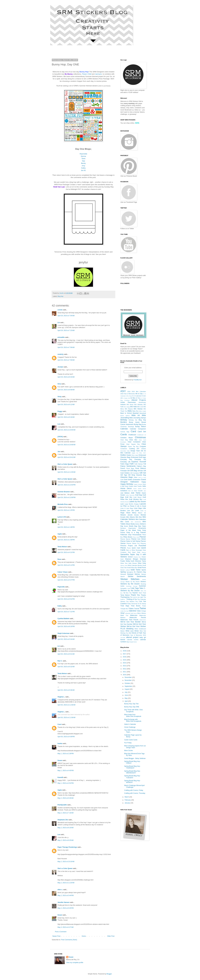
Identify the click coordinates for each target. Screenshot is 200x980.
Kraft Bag (139, 495)
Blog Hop (60, 296)
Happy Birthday (127, 484)
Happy (144, 482)
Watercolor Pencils (138, 618)
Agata (60, 534)
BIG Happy (127, 407)
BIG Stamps (138, 409)
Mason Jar (142, 513)
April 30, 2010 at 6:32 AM (66, 667)
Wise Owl (143, 631)
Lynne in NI (62, 517)
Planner (143, 537)
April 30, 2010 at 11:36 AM (66, 705)
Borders (124, 422)
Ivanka (60, 744)
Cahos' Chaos (63, 572)
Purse (129, 548)
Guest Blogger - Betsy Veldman (135, 758)
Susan (60, 760)
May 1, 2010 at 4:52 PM (66, 783)
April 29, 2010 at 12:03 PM (66, 485)
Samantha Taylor (128, 554)
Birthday (124, 420)
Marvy (134, 513)
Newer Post (56, 936)
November (128, 680)
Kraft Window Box (136, 499)
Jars (145, 491)
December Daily (125, 451)
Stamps (144, 574)
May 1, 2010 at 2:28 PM (66, 754)
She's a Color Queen (65, 464)
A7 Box (138, 398)
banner (123, 640)
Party (139, 530)
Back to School (126, 413)
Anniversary (142, 402)
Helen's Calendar (130, 724)
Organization (132, 528)
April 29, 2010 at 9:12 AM (66, 405)
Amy (83, 166)
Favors (123, 468)
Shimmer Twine (140, 561)
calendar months (133, 640)
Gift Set (143, 473)
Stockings (129, 586)
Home (84, 936)
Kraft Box (129, 497)
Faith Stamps (139, 464)
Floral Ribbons (141, 468)
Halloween (135, 482)
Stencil (122, 577)
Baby (130, 411)
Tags (137, 588)
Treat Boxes (136, 606)
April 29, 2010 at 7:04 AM (66, 316)
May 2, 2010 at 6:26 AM (65, 798)
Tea (130, 593)
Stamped (123, 574)
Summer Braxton (64, 492)
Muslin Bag (133, 526)
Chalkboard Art (142, 435)
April (126, 701)
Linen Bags (138, 508)
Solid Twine (136, 570)
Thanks (143, 595)
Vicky (60, 397)
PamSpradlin (62, 805)
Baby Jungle (142, 411)
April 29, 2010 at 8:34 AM (66, 377)
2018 (125, 651)
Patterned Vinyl (126, 535)
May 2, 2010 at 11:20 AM (66, 883)
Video (139, 611)
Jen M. (83, 170)
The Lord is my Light (136, 597)
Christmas (140, 437)
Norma (83, 156)
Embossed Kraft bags (138, 457)
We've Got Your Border (131, 622)
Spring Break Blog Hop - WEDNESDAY (132, 772)
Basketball (143, 413)
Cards (124, 434)
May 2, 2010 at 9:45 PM (66, 908)
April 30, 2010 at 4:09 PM (66, 737)
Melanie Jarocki (126, 515)
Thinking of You (132, 599)
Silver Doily (142, 563)
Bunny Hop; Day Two (131, 704)
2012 (125, 669)
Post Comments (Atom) (69, 940)
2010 (125, 675)
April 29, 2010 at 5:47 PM (66, 580)
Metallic (137, 515)
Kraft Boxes (137, 497)
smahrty (61, 354)
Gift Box (140, 471)
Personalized (137, 535)
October (128, 683)
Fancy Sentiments (128, 466)
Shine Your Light (126, 563)
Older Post (111, 936)
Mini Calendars (141, 519)
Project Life (133, 546)
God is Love (142, 477)
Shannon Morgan (132, 559)
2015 (125, 660)
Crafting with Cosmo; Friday (134, 790)
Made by (143, 511)
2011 (125, 672)
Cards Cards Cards (131, 740)
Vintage (144, 611)
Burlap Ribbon (141, 427)
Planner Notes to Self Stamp (130, 541)
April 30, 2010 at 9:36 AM (66, 690)
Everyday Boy (126, 459)
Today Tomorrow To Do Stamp (137, 604)
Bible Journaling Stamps (138, 418)
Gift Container (135, 473)
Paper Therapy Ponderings (67, 847)
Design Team (135, 451)
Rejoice (144, 552)
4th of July (139, 394)
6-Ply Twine (129, 396)
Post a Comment (61, 932)
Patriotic (143, 533)
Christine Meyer (127, 438)
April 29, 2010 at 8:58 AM (66, 390)
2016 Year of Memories (128, 394)
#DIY (123, 391)
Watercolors (143, 620)
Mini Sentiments (136, 522)
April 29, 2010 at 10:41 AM (66, 457)
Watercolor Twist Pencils (129, 620)
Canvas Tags (125, 432)
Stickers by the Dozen (130, 584)
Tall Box (126, 593)
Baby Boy (135, 411)
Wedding (130, 629)
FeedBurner (138, 380)
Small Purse (142, 568)
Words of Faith (137, 633)
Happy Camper (138, 484)
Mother (137, 524)
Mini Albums (130, 517)
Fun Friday (128, 743)
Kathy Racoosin (130, 495)
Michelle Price (63, 504)
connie (60, 310)
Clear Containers (134, 442)
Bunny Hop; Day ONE (132, 707)
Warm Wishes (142, 613)
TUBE (133, 588)
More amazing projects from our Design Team (135, 747)
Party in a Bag (133, 533)
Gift (128, 471)
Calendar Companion (138, 429)
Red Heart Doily (134, 552)
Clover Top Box (133, 446)
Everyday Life (125, 462)
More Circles (129, 751)
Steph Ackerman (64, 633)
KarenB (60, 777)
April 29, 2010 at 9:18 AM (66, 417)
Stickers (143, 582)
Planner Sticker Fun (133, 543)
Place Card (136, 537)
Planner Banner (125, 539)
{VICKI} (60, 437)
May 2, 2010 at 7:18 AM (65, 813)
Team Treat (142, 593)
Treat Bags (125, 606)
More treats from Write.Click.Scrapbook (133, 715)
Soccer (123, 570)
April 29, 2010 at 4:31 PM (66, 552)
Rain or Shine (131, 550)
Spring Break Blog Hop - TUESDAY (132, 777)
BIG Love (140, 407)
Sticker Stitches (130, 579)
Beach (122, 416)
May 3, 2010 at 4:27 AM (65, 927)
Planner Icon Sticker (139, 539)
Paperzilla (61, 587)
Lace (122, 504)
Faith (132, 464)
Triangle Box (124, 609)
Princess (123, 546)
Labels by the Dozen (137, 502)
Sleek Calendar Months (135, 565)
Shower (135, 563)
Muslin (126, 526)
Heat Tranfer (138, 486)
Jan (59, 452)
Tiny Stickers (130, 601)
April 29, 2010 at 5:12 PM (66, 565)
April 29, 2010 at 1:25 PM (66, 510)
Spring (123, 572)
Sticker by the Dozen (133, 582)
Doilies (123, 455)
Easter (129, 455)
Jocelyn (60, 367)
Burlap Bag (138, 424)
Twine (143, 608)
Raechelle (83, 154)
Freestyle (124, 471)
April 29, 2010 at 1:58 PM (66, 540)
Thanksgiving (125, 597)
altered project (132, 637)
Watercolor (134, 615)
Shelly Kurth (130, 561)
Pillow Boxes (128, 537)
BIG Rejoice (129, 409)
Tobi (83, 161)
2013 (125, 666)
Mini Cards (125, 522)
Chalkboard (132, 435)
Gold (122, 480)
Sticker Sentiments (137, 576)
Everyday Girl (140, 459)
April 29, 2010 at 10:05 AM (66, 430)
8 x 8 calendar (137, 396)
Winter (137, 631)
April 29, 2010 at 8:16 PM (66, 626)
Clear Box (133, 440)
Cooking (132, 449)
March (127, 797)
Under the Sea (124, 611)
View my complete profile (75, 963)
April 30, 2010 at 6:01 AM (66, 654)
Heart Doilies (129, 486)
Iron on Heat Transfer (135, 491)
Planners (143, 543)
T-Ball (129, 588)
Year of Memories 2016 (138, 635)
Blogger (109, 974)
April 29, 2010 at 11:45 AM (66, 472)
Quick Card (136, 548)
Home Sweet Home (140, 489)
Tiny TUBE (139, 601)
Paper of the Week (128, 530)
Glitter (136, 477)
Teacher (135, 593)
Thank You (135, 595)
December (128, 677)
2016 (129, 392)
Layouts (143, 504)
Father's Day (141, 466)
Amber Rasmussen (128, 402)
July (126, 692)
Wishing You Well (126, 633)
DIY (138, 449)
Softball (128, 570)
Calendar (124, 429)
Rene (59, 559)
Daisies (144, 449)
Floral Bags (130, 468)
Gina (59, 384)
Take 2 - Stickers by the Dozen (133, 589)
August (127, 689)
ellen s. (60, 890)
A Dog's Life (126, 398)
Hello (144, 486)
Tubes (131, 609)
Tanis (83, 159)
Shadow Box (137, 557)
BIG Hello (134, 407)
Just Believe (125, 493)
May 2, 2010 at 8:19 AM (65, 828)
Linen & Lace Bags (127, 508)
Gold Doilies (128, 480)
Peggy (60, 411)
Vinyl (122, 613)
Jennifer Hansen (63, 902)
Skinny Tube (124, 565)
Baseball (136, 413)
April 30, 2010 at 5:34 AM (66, 639)
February (128, 800)
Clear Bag (124, 440)
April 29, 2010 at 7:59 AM (66, 360)
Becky (83, 163)
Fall (145, 464)
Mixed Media (130, 524)
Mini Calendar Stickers (133, 518)
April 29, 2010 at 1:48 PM (66, 527)
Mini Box (139, 517)
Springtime (130, 572)
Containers (124, 449)
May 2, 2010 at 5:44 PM (66, 895)
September (129, 686)
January (128, 803)
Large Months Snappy (132, 504)
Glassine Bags (127, 477)
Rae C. (60, 661)
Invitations (124, 491)
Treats (144, 606)
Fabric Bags (125, 464)
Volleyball (128, 613)
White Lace (130, 631)
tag (128, 642)
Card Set (142, 432)
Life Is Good (141, 506)
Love (137, 510)
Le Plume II (132, 506)
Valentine (133, 611)
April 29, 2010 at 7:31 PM (66, 612)
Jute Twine (136, 493)
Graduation (137, 480)
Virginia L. (61, 697)
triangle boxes (133, 642)
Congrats (143, 446)
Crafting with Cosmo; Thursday (135, 793)
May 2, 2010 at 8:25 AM (65, 840)
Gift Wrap (132, 475)
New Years (142, 526)
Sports (144, 570)
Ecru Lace (135, 455)
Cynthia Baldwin (63, 619)
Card (133, 431)
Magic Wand (125, 513)
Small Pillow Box (132, 568)
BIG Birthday (138, 405)
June (126, 695)
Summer (142, 586)
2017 (125, 654)
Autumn (123, 405)
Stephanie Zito (63, 820)
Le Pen (124, 506)
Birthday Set (133, 420)
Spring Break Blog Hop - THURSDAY (132, 767)
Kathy (83, 168)
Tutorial (137, 609)
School (130, 557)
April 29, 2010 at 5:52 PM (66, 599)
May (126, 698)
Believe (128, 416)
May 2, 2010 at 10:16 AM (66, 862)
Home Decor (126, 488)
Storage (135, 586)
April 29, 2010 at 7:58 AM (66, 347)
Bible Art (136, 415)
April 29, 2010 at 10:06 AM (66, 445)
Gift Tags (124, 475)
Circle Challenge (130, 727)
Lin (59, 323)
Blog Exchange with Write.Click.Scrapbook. (133, 720)
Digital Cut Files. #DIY (139, 453)
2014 (125, 663)
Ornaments (142, 528)
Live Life (130, 511)
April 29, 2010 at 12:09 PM (66, 497)
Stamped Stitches (134, 574)
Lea (59, 424)
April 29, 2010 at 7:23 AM (66, 330)
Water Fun (124, 615)
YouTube (123, 638)
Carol (60, 724)
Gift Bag (133, 471)
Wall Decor (134, 613)
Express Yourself (139, 462)
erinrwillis (61, 337)
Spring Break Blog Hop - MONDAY (132, 782)
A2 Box (133, 398)
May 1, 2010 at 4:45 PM (66, 771)
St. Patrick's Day (140, 572)
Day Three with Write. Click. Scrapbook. (134, 711)
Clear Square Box (133, 444)
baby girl (143, 637)
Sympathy (123, 588)
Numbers (123, 528)
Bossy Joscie (134, 422)
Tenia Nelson (62, 547)
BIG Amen (130, 405)
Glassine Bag (141, 475)
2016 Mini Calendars (139, 392)
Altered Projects (139, 400)
